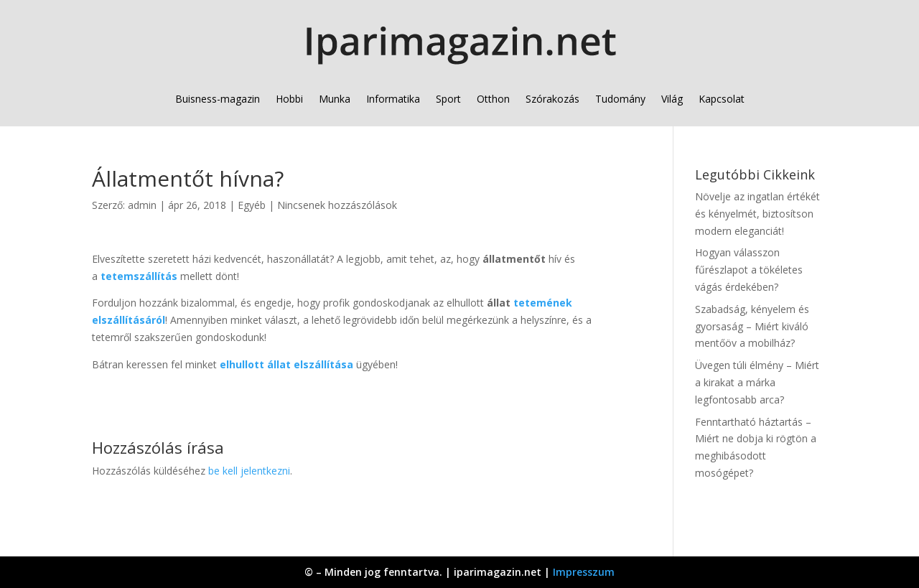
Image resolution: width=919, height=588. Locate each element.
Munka (335, 99)
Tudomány (620, 99)
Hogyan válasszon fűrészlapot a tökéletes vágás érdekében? (749, 270)
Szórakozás (552, 99)
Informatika (393, 99)
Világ (672, 99)
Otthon (493, 99)
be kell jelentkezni (249, 471)
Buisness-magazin (218, 99)
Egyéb (252, 205)
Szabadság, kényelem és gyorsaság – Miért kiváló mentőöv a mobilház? (752, 326)
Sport (448, 99)
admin (142, 205)
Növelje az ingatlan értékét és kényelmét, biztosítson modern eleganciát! (757, 214)
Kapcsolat (722, 99)
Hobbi (289, 99)
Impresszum (584, 572)
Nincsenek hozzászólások (337, 205)
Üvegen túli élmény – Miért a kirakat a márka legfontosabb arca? (757, 382)
